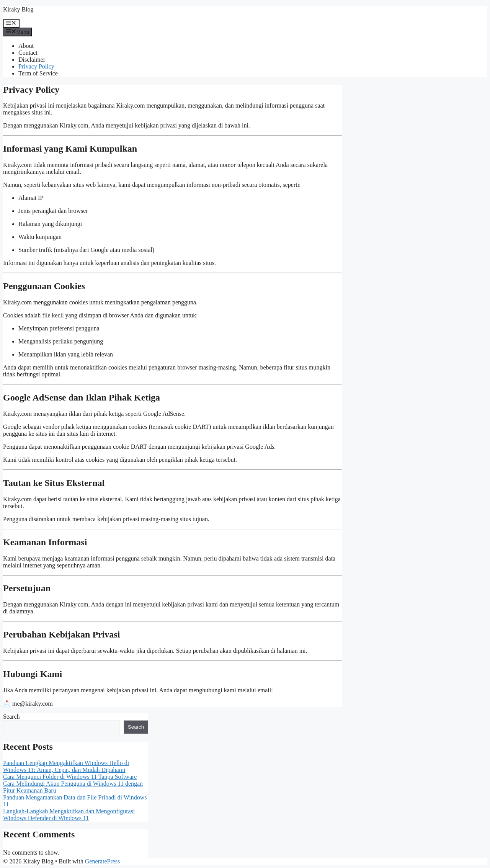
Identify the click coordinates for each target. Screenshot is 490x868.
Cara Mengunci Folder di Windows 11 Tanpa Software (70, 777)
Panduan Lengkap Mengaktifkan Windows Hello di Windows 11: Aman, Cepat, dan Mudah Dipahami (66, 766)
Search (11, 717)
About (26, 46)
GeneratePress (103, 861)
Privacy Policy (36, 66)
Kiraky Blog (18, 9)
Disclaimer (32, 60)
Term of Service (38, 73)
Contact (28, 53)
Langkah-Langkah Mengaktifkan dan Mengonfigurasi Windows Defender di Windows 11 (69, 815)
